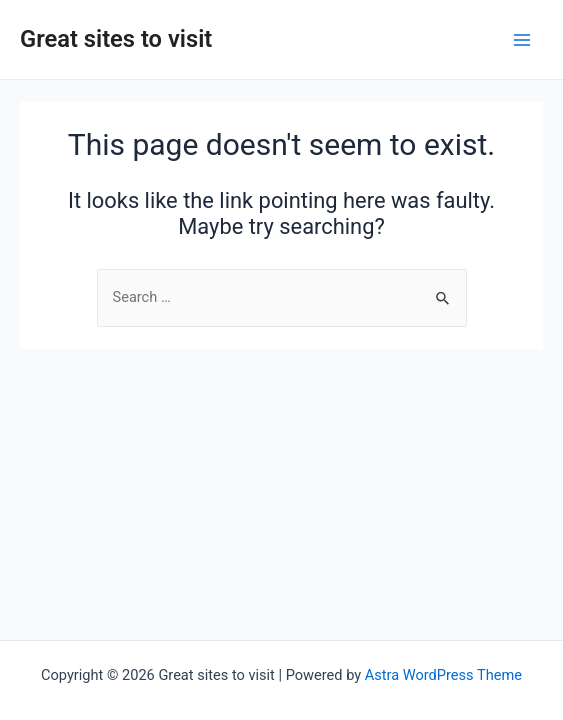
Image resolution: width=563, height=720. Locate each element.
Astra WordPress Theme (443, 675)
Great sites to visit (116, 39)
